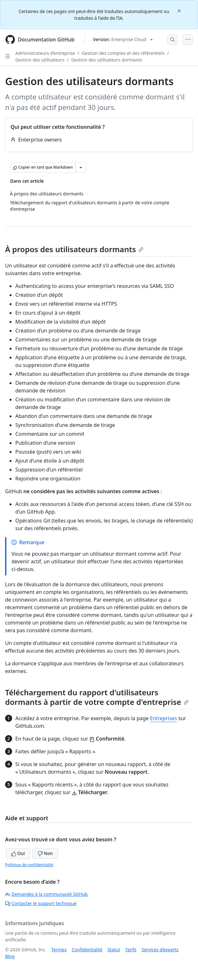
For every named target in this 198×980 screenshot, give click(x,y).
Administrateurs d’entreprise (45, 53)
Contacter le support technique (41, 903)
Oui (18, 853)
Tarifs (131, 950)
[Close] (180, 10)
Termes (59, 950)
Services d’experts (160, 950)
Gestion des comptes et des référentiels (123, 53)
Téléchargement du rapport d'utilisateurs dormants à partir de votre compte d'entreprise (97, 697)
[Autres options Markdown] (81, 167)
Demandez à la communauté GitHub (46, 894)
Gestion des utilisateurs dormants (106, 60)
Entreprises (163, 718)
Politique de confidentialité (29, 865)
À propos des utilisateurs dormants (74, 249)
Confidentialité (87, 950)
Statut (114, 950)
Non (45, 853)
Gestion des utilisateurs (40, 60)
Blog (10, 956)
